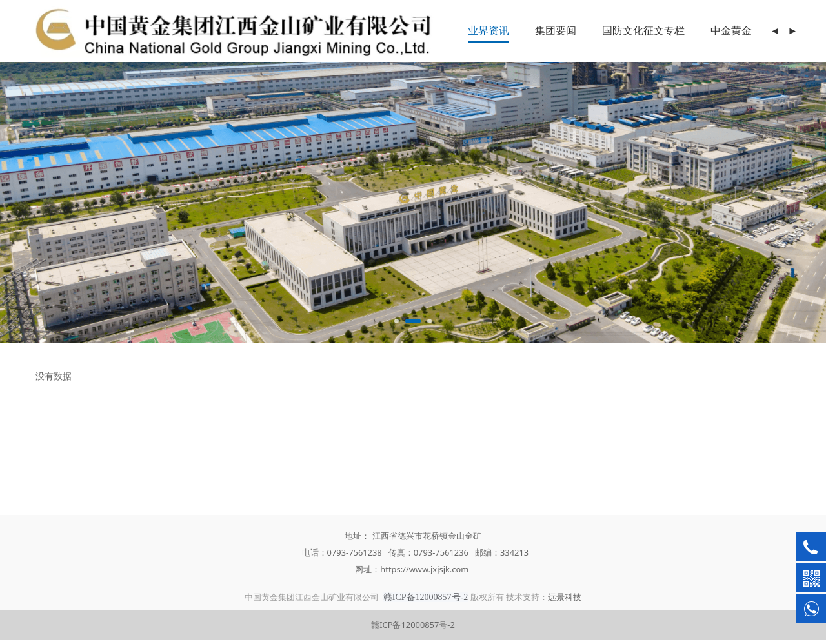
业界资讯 (489, 30)
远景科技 (565, 597)
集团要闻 (556, 30)
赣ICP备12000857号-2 (413, 625)
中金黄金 (731, 30)
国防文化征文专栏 (643, 30)
